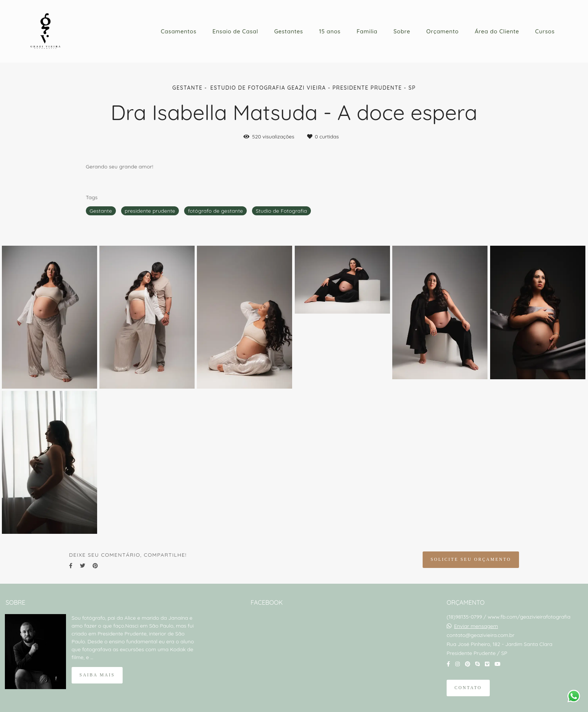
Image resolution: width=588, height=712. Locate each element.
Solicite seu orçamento (471, 560)
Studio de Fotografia (281, 211)
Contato (468, 688)
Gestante (101, 211)
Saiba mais (97, 675)
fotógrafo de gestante (215, 211)
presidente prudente (150, 211)
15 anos (330, 31)
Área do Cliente (497, 31)
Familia (367, 31)
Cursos (545, 31)
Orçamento (442, 31)
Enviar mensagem (476, 626)
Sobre (402, 31)
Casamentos (179, 31)
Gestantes (289, 31)
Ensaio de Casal (235, 31)
